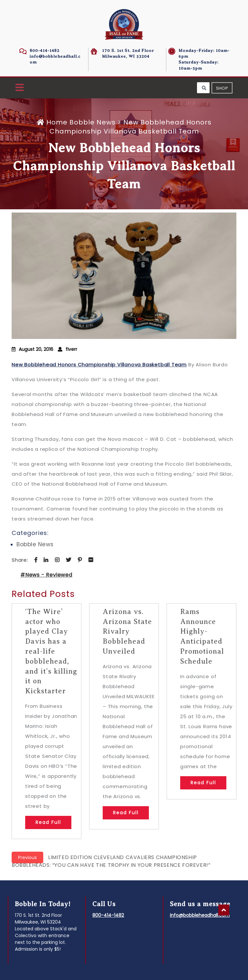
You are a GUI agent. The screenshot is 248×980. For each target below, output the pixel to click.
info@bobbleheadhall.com (200, 915)
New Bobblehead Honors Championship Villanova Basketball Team (99, 365)
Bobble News (93, 122)
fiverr (71, 349)
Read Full (48, 822)
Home (53, 122)
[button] (20, 88)
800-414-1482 (45, 50)
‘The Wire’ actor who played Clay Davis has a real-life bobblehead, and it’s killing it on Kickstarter (51, 651)
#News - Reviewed (46, 575)
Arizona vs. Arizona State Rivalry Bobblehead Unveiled (127, 631)
